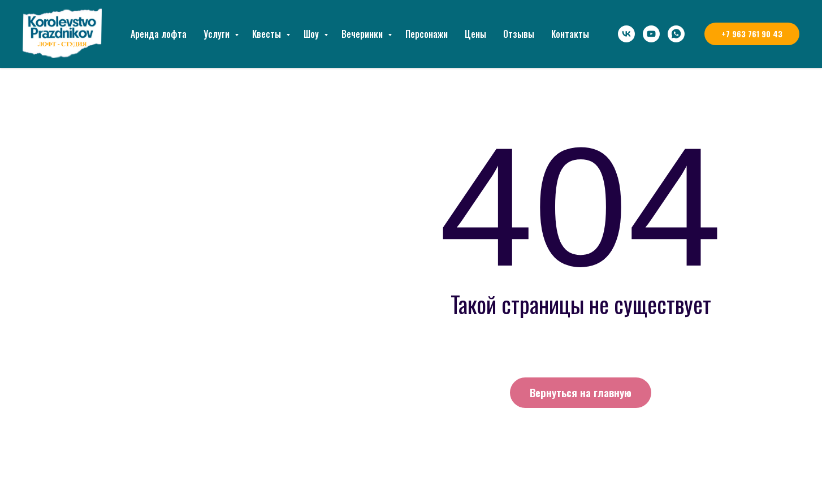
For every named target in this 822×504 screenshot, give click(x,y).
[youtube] (651, 34)
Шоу (312, 34)
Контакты (570, 34)
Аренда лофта (159, 34)
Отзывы (519, 34)
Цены (475, 34)
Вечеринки (363, 34)
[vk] (626, 34)
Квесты (268, 34)
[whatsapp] (676, 34)
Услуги (218, 34)
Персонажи (427, 34)
